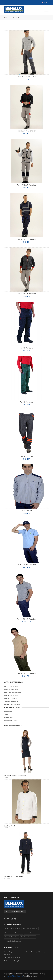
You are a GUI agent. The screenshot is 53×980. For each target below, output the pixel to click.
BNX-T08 (26, 513)
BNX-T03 (26, 188)
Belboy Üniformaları (11, 686)
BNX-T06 (26, 405)
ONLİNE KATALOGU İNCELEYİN (15, 911)
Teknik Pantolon (26, 348)
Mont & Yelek (9, 718)
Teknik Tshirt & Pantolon (26, 239)
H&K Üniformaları (10, 698)
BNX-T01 (26, 79)
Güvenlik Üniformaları (12, 704)
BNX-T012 (26, 676)
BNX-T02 (26, 134)
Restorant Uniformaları (12, 692)
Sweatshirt (8, 712)
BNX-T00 (26, 296)
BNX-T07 (26, 459)
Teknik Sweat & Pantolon (26, 77)
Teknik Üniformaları (11, 701)
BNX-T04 (26, 242)
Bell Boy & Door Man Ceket (14, 876)
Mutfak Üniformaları (11, 695)
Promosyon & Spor (11, 721)
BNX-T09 (26, 568)
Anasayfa (7, 17)
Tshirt (6, 715)
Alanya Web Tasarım (15, 976)
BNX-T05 (26, 351)
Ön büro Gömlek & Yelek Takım (15, 776)
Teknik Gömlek (26, 511)
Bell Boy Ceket (10, 826)
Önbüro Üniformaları (12, 689)
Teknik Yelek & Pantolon (26, 185)
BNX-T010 (26, 622)
